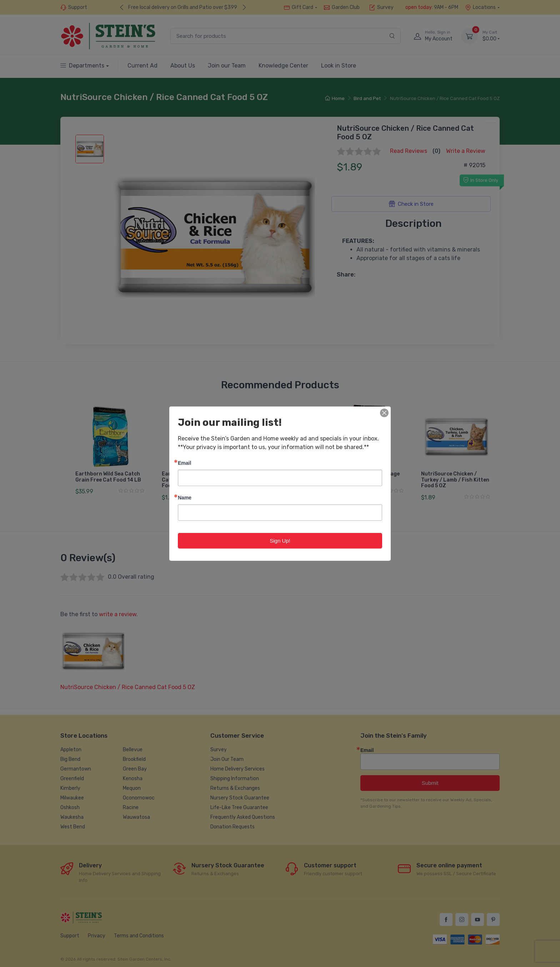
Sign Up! (280, 540)
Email (184, 462)
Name (185, 497)
